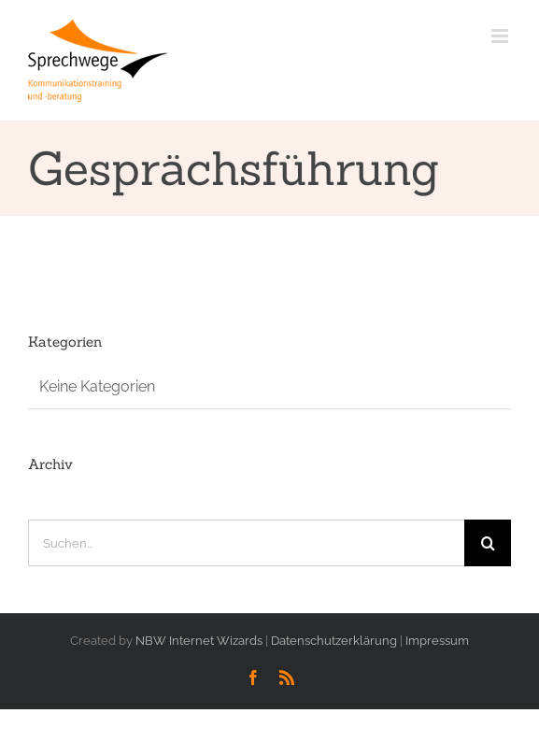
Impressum (437, 641)
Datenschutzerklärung (334, 641)
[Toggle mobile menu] (501, 36)
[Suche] (488, 543)
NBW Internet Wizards (199, 641)
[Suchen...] (246, 543)
